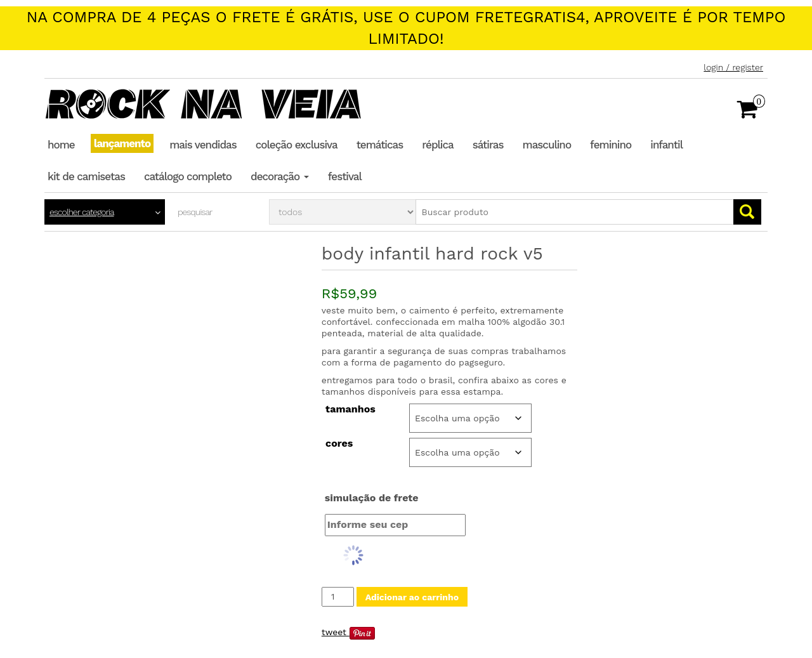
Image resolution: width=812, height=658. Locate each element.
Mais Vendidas (203, 145)
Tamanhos (350, 409)
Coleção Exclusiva (297, 145)
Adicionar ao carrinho (412, 597)
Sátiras (488, 145)
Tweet (334, 632)
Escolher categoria (82, 212)
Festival (345, 176)
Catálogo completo (188, 176)
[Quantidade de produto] (338, 597)
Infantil (666, 145)
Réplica (438, 145)
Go (747, 212)
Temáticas (380, 145)
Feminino (611, 145)
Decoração (280, 176)
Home (61, 145)
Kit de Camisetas (86, 176)
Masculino (547, 145)
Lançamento (122, 143)
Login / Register (733, 67)
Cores (339, 444)
